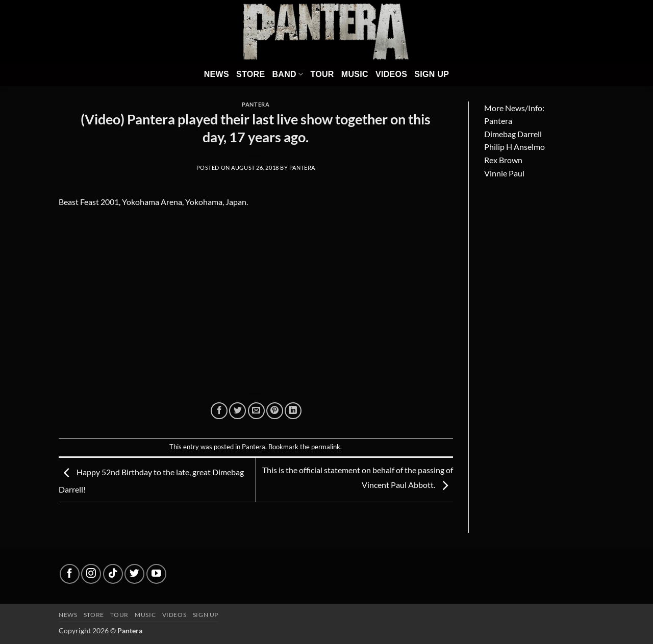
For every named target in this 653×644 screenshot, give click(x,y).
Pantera (256, 104)
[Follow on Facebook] (70, 574)
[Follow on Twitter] (134, 574)
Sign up (206, 615)
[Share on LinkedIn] (293, 411)
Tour (322, 74)
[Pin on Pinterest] (275, 411)
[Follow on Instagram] (91, 574)
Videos (391, 74)
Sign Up (432, 74)
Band (287, 74)
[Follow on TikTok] (113, 574)
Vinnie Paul (504, 173)
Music (355, 74)
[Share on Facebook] (219, 411)
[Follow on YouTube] (156, 574)
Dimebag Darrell (513, 134)
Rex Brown (503, 160)
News (217, 74)
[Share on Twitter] (237, 411)
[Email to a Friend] (256, 411)
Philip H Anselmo (514, 147)
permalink (326, 447)
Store (250, 74)
